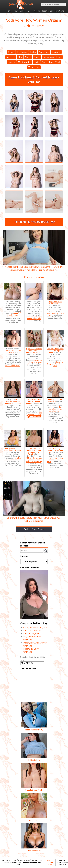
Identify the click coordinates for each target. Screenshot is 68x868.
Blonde (28, 57)
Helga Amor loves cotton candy (55, 303)
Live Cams (60, 11)
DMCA (50, 865)
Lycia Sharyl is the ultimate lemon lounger (34, 401)
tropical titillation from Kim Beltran (13, 351)
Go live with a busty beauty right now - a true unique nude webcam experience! (34, 518)
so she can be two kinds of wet (13, 365)
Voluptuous (34, 67)
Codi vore (56, 52)
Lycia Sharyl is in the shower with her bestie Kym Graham (34, 351)
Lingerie (12, 62)
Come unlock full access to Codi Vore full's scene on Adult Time (34, 80)
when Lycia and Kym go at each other (34, 362)
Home (9, 11)
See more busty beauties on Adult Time (34, 222)
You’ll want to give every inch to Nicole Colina (55, 450)
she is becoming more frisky (55, 314)
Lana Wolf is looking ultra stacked (14, 315)
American (11, 57)
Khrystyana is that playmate (55, 400)
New (16, 11)
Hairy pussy (48, 57)
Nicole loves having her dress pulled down (55, 460)
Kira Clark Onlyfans (32, 631)
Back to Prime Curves (34, 529)
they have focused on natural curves (55, 409)
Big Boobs (22, 52)
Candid (37, 57)
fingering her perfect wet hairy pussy (55, 364)
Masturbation (25, 62)
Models (37, 11)
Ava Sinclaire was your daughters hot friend (13, 401)
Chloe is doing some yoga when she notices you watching (34, 460)
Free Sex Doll (48, 11)
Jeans (59, 57)
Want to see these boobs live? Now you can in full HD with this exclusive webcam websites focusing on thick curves (34, 267)
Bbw (20, 57)
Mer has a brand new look (13, 459)
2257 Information (49, 861)
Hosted (33, 52)
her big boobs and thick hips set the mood (34, 415)
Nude (36, 62)
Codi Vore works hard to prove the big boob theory (55, 351)
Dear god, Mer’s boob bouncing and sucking (13, 449)
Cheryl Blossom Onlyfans (35, 628)
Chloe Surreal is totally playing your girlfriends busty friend (34, 451)
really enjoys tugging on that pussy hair (34, 318)
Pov (51, 62)
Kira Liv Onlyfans (31, 634)
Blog (30, 11)
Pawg (44, 62)
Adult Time (44, 52)
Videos (23, 11)
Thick (58, 62)
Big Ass (11, 52)
